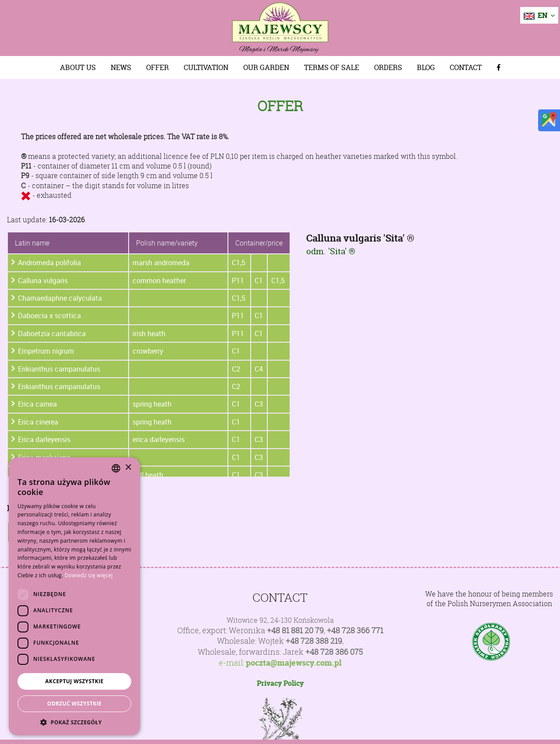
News (121, 67)
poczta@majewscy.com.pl (294, 663)
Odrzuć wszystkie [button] (74, 704)
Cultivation (206, 67)
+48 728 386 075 (334, 652)
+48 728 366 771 (355, 630)
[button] (74, 722)
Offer (157, 67)
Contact (466, 67)
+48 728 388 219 (314, 641)
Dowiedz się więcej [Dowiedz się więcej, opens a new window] (89, 575)
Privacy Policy (280, 683)
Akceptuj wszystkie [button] (74, 681)
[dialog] (74, 596)
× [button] (128, 468)
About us (78, 67)
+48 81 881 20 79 (295, 630)
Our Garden (266, 67)
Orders (388, 67)
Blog (426, 67)
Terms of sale (332, 67)
